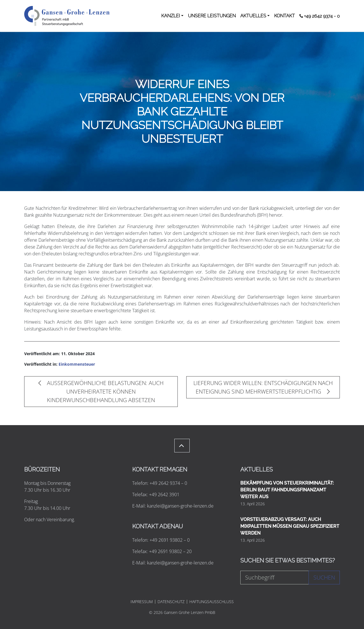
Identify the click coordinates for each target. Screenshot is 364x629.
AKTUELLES (253, 16)
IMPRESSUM (142, 602)
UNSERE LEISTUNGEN (212, 16)
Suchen (324, 577)
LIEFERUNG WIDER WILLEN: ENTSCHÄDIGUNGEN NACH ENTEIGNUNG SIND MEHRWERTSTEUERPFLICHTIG (263, 387)
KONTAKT (285, 16)
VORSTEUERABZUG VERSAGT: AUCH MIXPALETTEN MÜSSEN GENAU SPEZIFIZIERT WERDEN (290, 526)
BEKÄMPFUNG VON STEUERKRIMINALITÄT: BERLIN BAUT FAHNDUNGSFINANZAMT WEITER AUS (287, 490)
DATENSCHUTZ (171, 602)
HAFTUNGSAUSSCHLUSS (212, 602)
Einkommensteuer (77, 364)
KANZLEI (171, 16)
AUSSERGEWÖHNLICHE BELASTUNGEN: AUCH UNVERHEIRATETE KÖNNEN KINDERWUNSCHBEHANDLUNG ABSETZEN (101, 391)
